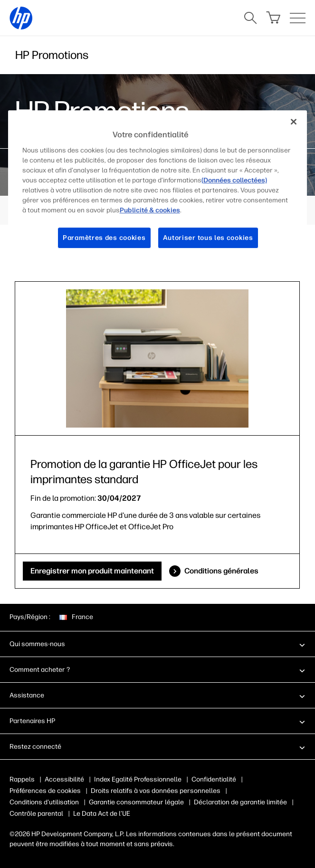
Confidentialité (214, 779)
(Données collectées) (234, 180)
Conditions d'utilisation (44, 802)
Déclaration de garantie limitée (240, 802)
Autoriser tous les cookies (208, 238)
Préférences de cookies (45, 791)
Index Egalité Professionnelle (138, 779)
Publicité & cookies (150, 210)
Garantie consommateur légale (136, 802)
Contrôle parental (36, 814)
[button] (157, 644)
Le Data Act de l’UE (102, 814)
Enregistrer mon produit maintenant (92, 571)
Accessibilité (64, 779)
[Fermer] (294, 122)
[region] (158, 187)
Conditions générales (221, 571)
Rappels (22, 779)
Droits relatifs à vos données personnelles (156, 791)
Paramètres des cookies (104, 238)
